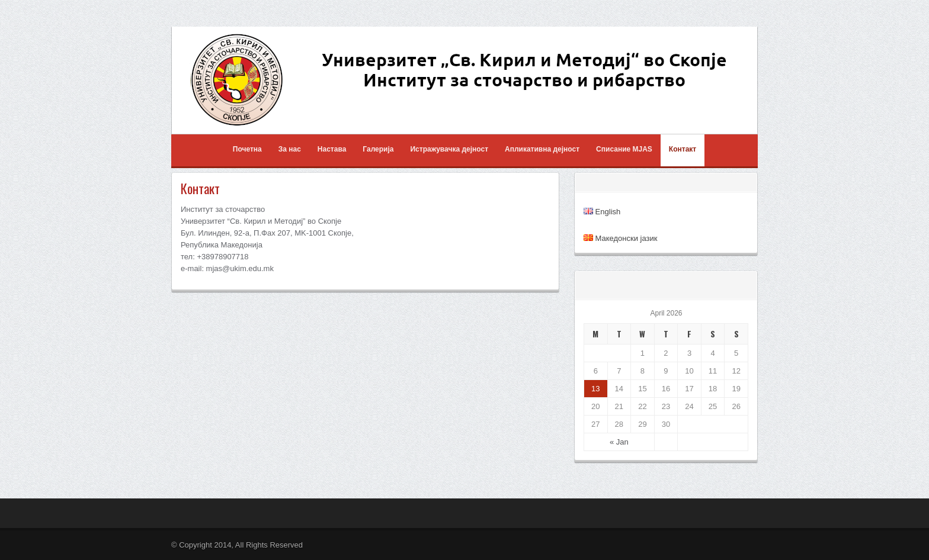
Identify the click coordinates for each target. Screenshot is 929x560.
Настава (332, 149)
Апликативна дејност (542, 149)
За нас (290, 149)
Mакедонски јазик (620, 238)
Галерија (378, 149)
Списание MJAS (624, 149)
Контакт (683, 149)
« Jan (619, 442)
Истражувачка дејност (449, 149)
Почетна (247, 149)
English (602, 212)
